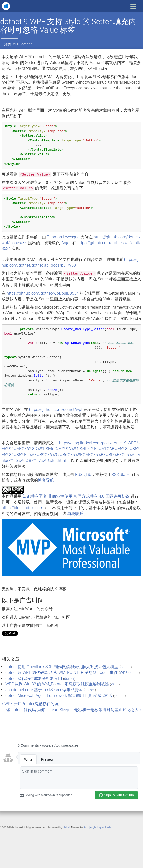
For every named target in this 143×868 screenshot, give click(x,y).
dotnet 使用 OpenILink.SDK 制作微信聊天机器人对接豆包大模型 (62, 667)
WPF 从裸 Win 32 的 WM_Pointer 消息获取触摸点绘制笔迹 (57, 684)
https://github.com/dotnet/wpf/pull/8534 (43, 293)
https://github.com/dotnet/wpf (56, 410)
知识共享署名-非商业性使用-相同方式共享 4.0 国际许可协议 (76, 496)
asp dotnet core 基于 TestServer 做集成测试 (44, 690)
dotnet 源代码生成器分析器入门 (34, 678)
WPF (15, 44)
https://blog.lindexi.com (22, 508)
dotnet (27, 44)
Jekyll (67, 828)
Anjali (66, 243)
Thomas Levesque (63, 237)
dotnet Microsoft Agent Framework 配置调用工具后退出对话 (59, 696)
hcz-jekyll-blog (93, 828)
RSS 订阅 (83, 475)
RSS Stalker (122, 475)
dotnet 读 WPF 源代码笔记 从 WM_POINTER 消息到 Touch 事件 (62, 673)
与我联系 (75, 514)
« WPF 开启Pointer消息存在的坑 (30, 704)
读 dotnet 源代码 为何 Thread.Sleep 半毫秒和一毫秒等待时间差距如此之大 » (74, 710)
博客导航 (46, 480)
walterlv (106, 828)
